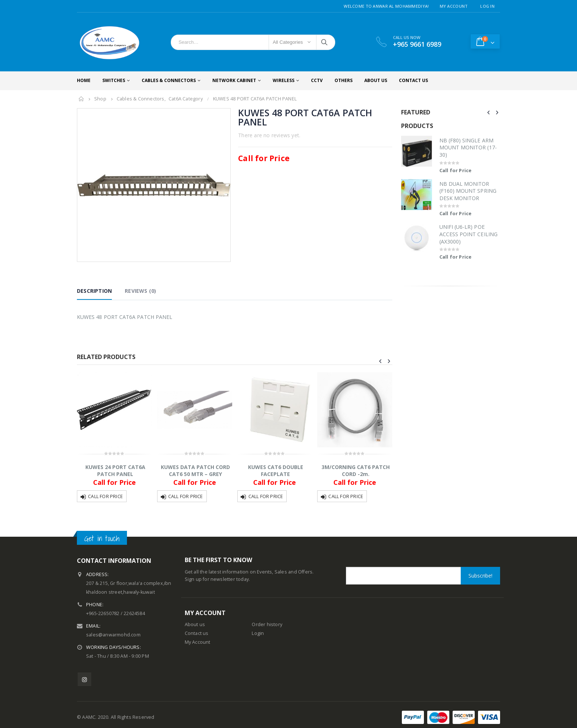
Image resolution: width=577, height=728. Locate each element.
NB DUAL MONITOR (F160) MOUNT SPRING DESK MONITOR (468, 191)
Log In (487, 6)
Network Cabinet (234, 80)
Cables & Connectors (169, 80)
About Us (376, 80)
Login (258, 633)
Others (344, 80)
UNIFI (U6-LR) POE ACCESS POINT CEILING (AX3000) (468, 234)
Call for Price (105, 496)
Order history (267, 624)
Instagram (84, 679)
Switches (114, 80)
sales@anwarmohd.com (113, 635)
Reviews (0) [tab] (140, 291)
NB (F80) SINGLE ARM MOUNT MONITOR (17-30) (468, 148)
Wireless (284, 80)
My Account (454, 6)
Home (84, 80)
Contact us (197, 633)
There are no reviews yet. (269, 135)
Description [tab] (94, 291)
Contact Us (413, 80)
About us (195, 624)
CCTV (317, 80)
